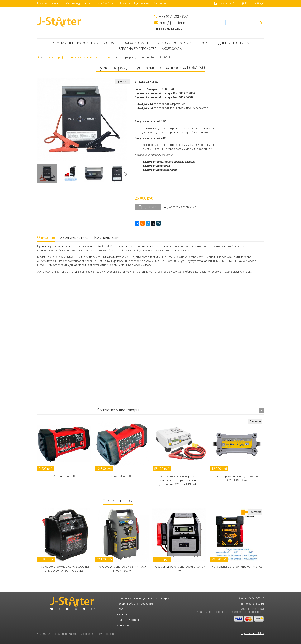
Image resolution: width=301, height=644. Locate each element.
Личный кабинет (105, 3)
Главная (42, 3)
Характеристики (75, 237)
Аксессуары (172, 49)
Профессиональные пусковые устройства (156, 43)
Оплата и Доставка (129, 620)
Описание (46, 237)
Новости (124, 3)
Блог (120, 609)
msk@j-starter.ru (170, 23)
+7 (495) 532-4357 (171, 17)
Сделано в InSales (253, 633)
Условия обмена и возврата (135, 604)
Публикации (142, 3)
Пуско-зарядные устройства (224, 43)
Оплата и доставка (78, 3)
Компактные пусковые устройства (83, 43)
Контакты (160, 3)
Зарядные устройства (137, 49)
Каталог (57, 3)
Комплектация (107, 237)
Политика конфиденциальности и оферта (143, 598)
